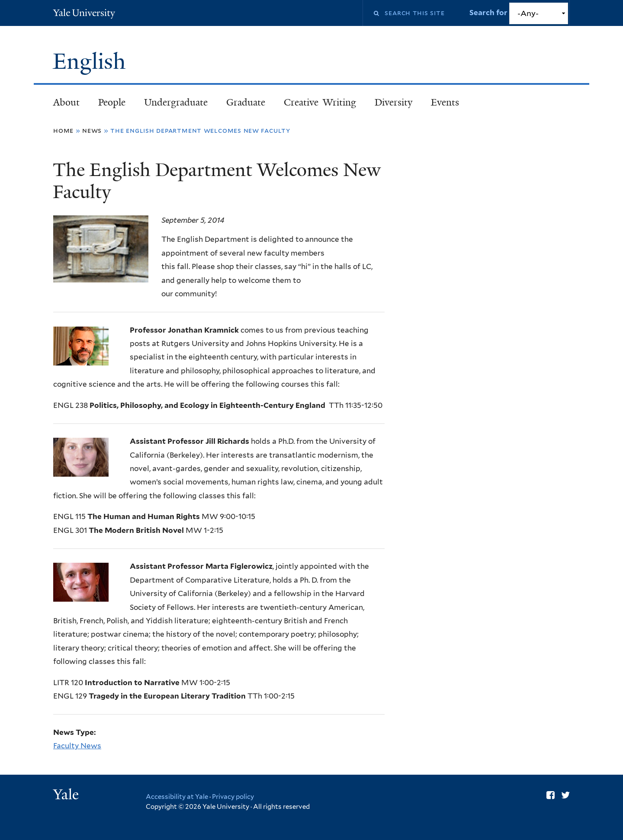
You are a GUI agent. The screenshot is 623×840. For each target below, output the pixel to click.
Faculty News (77, 746)
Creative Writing (320, 102)
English (92, 61)
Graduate (246, 102)
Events (445, 102)
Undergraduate (176, 102)
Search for (489, 13)
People (112, 102)
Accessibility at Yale (177, 797)
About (66, 102)
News (92, 130)
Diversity (393, 102)
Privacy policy (233, 797)
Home (63, 130)
